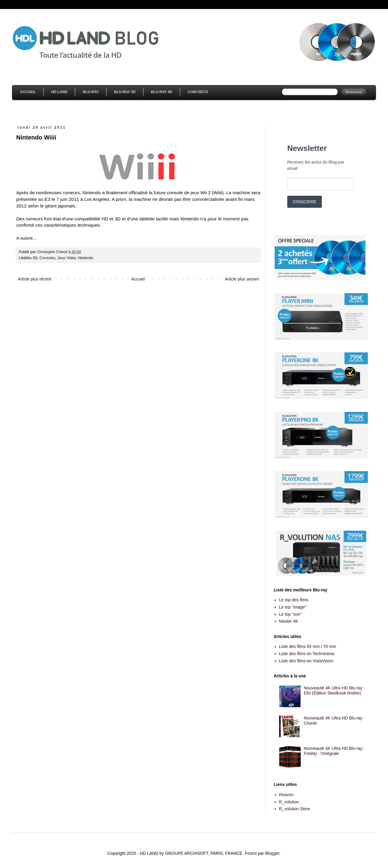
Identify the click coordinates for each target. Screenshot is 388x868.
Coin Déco (198, 92)
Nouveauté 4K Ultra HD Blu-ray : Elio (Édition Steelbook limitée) (334, 690)
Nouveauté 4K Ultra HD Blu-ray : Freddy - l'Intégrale (334, 751)
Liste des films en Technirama (307, 654)
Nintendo (86, 258)
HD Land (59, 92)
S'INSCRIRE (305, 202)
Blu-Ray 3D (125, 92)
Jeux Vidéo (67, 258)
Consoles (47, 258)
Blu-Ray (91, 92)
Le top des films (294, 600)
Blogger (272, 853)
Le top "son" (290, 614)
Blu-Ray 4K (162, 92)
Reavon (286, 795)
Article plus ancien (242, 279)
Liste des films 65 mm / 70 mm (308, 646)
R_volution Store (295, 809)
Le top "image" (293, 607)
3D (35, 258)
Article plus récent (34, 279)
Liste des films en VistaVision (306, 661)
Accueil (28, 92)
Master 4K (289, 621)
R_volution (289, 802)
